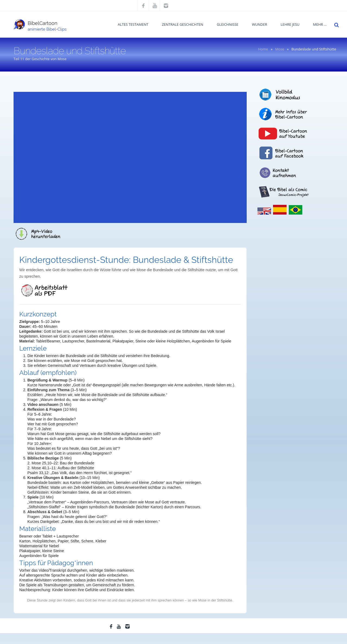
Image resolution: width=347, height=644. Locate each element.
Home (263, 49)
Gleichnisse (228, 24)
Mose (280, 49)
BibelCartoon (43, 23)
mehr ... (320, 24)
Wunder (259, 24)
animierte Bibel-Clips (47, 29)
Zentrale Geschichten (182, 24)
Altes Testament (133, 24)
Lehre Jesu (290, 24)
